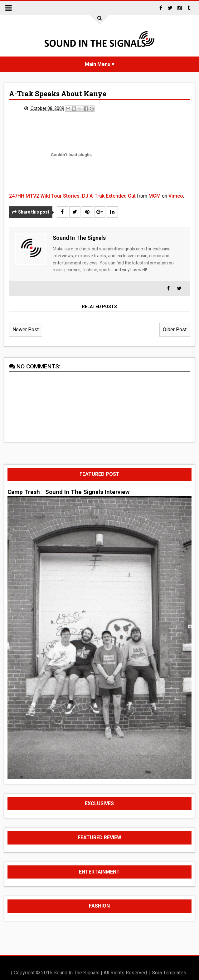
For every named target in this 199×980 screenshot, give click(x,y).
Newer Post (26, 330)
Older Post (175, 330)
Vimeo (176, 196)
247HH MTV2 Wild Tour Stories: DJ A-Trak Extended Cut (72, 196)
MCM (155, 196)
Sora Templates (169, 973)
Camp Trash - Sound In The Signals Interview (68, 492)
